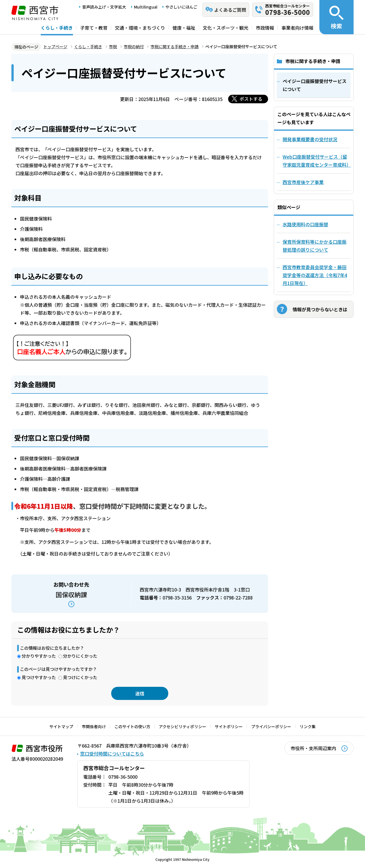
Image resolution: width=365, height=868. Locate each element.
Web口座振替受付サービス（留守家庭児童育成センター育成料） (317, 161)
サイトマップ (61, 726)
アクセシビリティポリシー (182, 726)
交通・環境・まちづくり (140, 28)
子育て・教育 (94, 28)
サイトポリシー (229, 726)
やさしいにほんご (181, 7)
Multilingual (146, 7)
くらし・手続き (57, 28)
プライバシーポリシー (271, 726)
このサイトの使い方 (132, 726)
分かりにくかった (80, 656)
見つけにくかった (80, 677)
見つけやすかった (39, 677)
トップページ (55, 47)
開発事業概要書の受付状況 (310, 139)
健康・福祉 (184, 28)
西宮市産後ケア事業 (303, 182)
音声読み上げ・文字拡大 (104, 7)
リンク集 (308, 726)
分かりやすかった (39, 656)
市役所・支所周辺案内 (313, 748)
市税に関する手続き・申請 (175, 47)
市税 (113, 47)
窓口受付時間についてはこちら (112, 754)
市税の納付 (134, 47)
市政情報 (265, 28)
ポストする (251, 99)
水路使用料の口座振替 (305, 224)
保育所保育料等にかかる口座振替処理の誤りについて (315, 246)
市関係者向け (94, 726)
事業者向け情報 (297, 28)
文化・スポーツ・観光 (226, 28)
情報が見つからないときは (320, 309)
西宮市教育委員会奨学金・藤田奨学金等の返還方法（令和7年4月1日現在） (315, 275)
